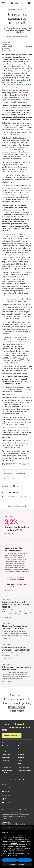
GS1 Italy (6, 788)
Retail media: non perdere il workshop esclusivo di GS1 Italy (16, 649)
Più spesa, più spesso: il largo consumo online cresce (15, 627)
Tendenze (6, 799)
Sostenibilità (17, 711)
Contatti (22, 780)
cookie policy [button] (14, 843)
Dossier (20, 752)
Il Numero (21, 755)
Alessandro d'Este (8, 46)
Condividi (28, 46)
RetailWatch (21, 95)
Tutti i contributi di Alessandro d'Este (14, 497)
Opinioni (21, 749)
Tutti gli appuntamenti (25, 771)
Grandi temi (6, 761)
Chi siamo (5, 780)
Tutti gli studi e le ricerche (7, 772)
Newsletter (14, 780)
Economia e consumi (9, 478)
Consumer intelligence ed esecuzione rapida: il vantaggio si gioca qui (17, 604)
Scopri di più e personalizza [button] (17, 864)
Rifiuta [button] (9, 860)
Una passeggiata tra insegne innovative (17, 585)
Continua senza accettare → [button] (17, 828)
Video (20, 761)
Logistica (25, 703)
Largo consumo (20, 473)
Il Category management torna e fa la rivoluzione (16, 668)
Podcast (20, 763)
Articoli (20, 746)
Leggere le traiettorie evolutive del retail (14, 549)
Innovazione (10, 703)
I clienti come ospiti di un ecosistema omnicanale (15, 578)
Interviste (21, 758)
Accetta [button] (25, 860)
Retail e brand (8, 473)
